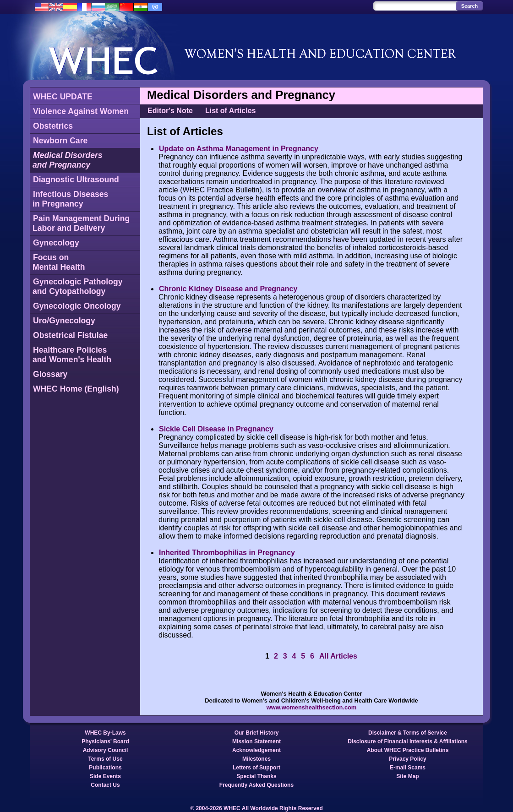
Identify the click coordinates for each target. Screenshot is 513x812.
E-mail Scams (408, 768)
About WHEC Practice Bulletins (408, 750)
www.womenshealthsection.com (312, 707)
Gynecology (56, 243)
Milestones (256, 759)
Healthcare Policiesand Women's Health (72, 355)
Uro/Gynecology (64, 321)
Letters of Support (256, 768)
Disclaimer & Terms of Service (408, 733)
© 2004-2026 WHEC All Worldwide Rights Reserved (256, 808)
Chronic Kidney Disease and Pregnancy (228, 289)
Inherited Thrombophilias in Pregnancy (227, 553)
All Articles (338, 656)
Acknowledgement (256, 750)
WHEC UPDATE (63, 97)
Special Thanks (256, 776)
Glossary (50, 374)
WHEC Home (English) (76, 389)
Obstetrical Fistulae (70, 335)
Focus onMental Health (59, 262)
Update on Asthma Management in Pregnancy (239, 149)
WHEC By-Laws (105, 733)
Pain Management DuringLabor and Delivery (81, 223)
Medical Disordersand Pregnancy (68, 160)
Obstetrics (53, 126)
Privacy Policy (407, 759)
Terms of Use (105, 759)
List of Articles (231, 111)
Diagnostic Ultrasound (76, 180)
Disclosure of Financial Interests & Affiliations (408, 741)
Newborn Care (60, 141)
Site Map (407, 776)
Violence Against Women (81, 111)
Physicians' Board (105, 741)
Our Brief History (257, 733)
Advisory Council (106, 750)
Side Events (105, 776)
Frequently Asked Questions (256, 785)
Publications (105, 768)
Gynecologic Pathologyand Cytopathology (78, 286)
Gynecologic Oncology (77, 306)
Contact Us (105, 785)
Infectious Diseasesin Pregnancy (70, 199)
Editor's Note (170, 111)
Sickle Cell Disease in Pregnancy (216, 429)
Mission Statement (256, 741)
